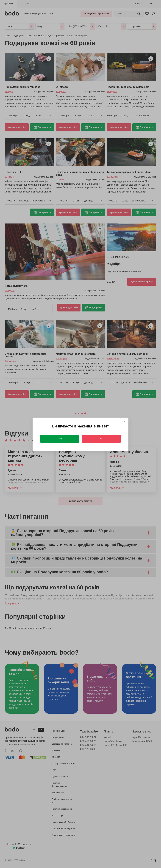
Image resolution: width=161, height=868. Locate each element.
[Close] (124, 422)
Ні (101, 439)
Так (60, 439)
